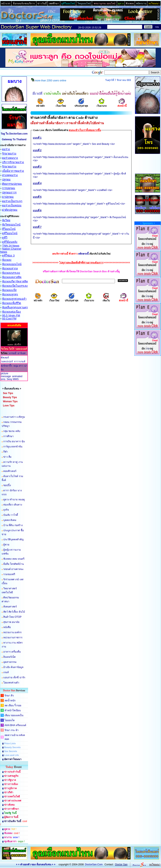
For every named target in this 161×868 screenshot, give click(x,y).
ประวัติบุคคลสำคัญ (13, 539)
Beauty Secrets (12, 747)
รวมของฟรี (9, 574)
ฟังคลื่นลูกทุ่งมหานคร (15, 307)
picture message (6, 375)
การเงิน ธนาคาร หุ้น (14, 441)
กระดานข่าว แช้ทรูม (14, 417)
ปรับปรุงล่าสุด (81, 105)
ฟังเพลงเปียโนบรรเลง (15, 286)
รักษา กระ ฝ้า (12, 730)
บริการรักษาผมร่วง (13, 162)
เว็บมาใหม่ (61, 105)
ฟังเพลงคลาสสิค (12, 277)
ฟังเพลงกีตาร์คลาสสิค (15, 281)
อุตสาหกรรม (10, 662)
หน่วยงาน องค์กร (12, 632)
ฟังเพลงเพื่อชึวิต (12, 303)
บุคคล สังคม (10, 520)
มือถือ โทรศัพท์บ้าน (14, 564)
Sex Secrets (11, 751)
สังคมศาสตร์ (10, 607)
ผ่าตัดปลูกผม (10, 210)
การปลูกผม (9, 188)
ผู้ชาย (6, 545)
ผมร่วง (6, 149)
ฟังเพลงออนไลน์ (12, 264)
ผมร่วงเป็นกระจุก (12, 201)
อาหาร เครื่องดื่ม (12, 652)
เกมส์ (6, 672)
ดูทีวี (5, 238)
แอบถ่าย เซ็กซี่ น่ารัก (14, 677)
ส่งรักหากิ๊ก (7, 366)
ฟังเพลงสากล (10, 268)
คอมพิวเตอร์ (10, 471)
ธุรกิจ (6, 510)
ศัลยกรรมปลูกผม (12, 184)
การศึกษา (8, 436)
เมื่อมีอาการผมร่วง (13, 171)
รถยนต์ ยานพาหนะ (13, 569)
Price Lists (10, 743)
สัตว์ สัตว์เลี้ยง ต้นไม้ (14, 612)
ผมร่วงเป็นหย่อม (12, 205)
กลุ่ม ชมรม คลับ (12, 431)
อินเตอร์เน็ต (9, 657)
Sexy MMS (13, 379)
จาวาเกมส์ (20, 361)
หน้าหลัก (40, 105)
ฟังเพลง (7, 260)
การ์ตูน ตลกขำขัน (13, 447)
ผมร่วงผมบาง (10, 158)
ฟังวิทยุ (6, 220)
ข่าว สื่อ (7, 457)
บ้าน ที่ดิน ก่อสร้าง (13, 525)
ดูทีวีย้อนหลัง (10, 242)
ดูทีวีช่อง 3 (8, 256)
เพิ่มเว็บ (106, 299)
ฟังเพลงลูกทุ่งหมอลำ (14, 299)
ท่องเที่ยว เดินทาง (13, 505)
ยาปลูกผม (8, 197)
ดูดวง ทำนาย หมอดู (14, 500)
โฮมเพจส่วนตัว (11, 683)
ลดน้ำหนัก (10, 701)
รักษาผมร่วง (9, 154)
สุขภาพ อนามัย (11, 622)
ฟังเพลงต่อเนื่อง (11, 312)
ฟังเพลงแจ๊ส (9, 290)
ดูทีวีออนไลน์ (10, 233)
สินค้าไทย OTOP (12, 617)
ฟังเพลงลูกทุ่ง (10, 294)
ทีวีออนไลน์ (9, 229)
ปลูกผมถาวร (9, 192)
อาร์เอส (21, 353)
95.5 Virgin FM (11, 315)
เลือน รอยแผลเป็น (14, 715)
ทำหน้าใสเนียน (13, 710)
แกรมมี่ (12, 353)
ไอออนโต (10, 720)
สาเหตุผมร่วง (10, 175)
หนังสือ (7, 627)
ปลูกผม (6, 180)
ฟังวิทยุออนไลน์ (11, 225)
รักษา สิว (9, 696)
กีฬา (6, 452)
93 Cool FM (9, 319)
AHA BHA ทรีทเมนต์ (15, 725)
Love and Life (11, 755)
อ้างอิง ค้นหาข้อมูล (13, 667)
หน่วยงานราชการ (13, 638)
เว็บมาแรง (102, 105)
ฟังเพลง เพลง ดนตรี (14, 559)
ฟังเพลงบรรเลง (11, 273)
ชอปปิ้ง (7, 485)
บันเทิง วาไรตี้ (11, 515)
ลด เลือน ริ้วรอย (13, 705)
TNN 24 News (11, 246)
